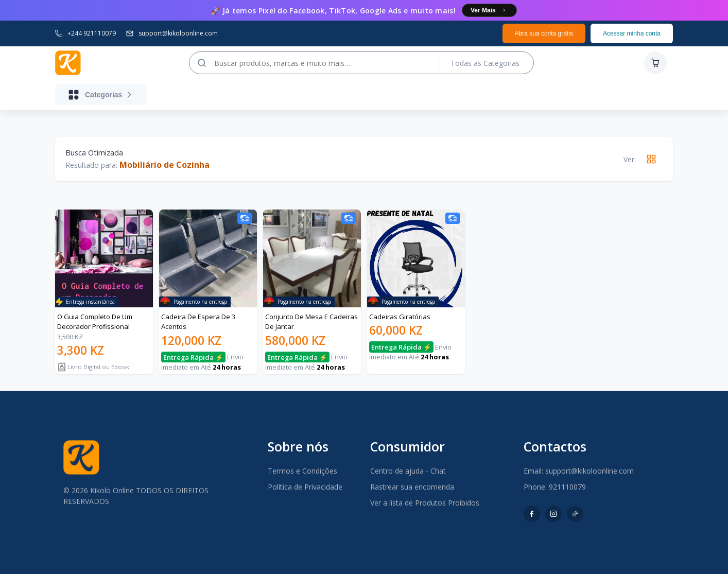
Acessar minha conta (632, 33)
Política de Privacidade (305, 487)
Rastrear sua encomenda (412, 487)
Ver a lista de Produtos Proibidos (425, 503)
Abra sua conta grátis (544, 33)
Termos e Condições (302, 471)
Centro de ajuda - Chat (408, 471)
